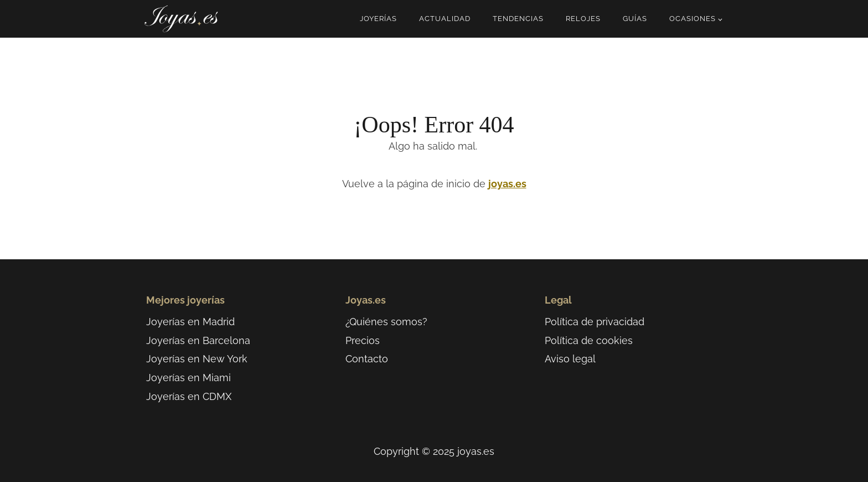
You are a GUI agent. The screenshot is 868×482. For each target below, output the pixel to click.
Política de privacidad (595, 322)
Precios (363, 340)
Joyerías (378, 19)
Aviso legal (570, 359)
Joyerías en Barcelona (198, 340)
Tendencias (518, 19)
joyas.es (507, 184)
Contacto (367, 359)
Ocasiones (693, 19)
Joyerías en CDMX (189, 396)
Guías (635, 19)
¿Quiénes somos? (386, 322)
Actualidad (445, 19)
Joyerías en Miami (188, 378)
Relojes (583, 19)
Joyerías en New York (197, 359)
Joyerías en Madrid (190, 322)
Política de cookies (589, 340)
